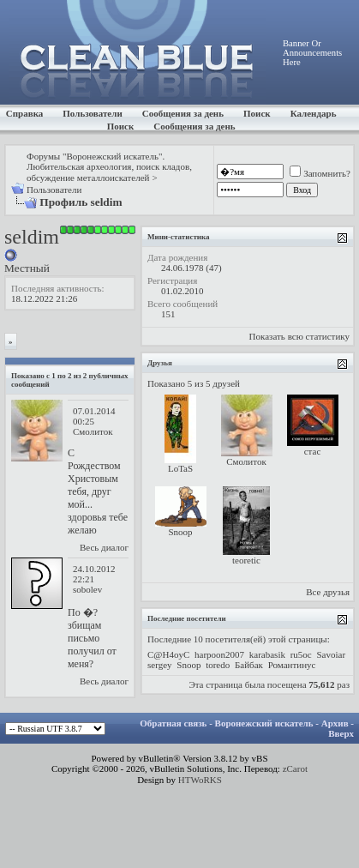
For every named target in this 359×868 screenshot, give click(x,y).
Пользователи (92, 113)
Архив (335, 723)
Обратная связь (173, 723)
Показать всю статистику (299, 336)
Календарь (314, 113)
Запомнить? (320, 173)
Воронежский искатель (264, 723)
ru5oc (301, 654)
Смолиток (93, 431)
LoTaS (180, 468)
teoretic (246, 560)
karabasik (267, 654)
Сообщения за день (183, 113)
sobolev (87, 589)
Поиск (257, 113)
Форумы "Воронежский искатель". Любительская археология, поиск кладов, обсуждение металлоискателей (109, 167)
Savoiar (332, 654)
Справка (25, 113)
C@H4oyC (168, 654)
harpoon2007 (219, 654)
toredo (218, 665)
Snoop (180, 532)
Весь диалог (104, 547)
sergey (160, 665)
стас (313, 451)
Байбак (249, 665)
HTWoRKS (200, 780)
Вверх (341, 733)
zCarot (295, 769)
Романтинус (292, 665)
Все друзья (328, 592)
